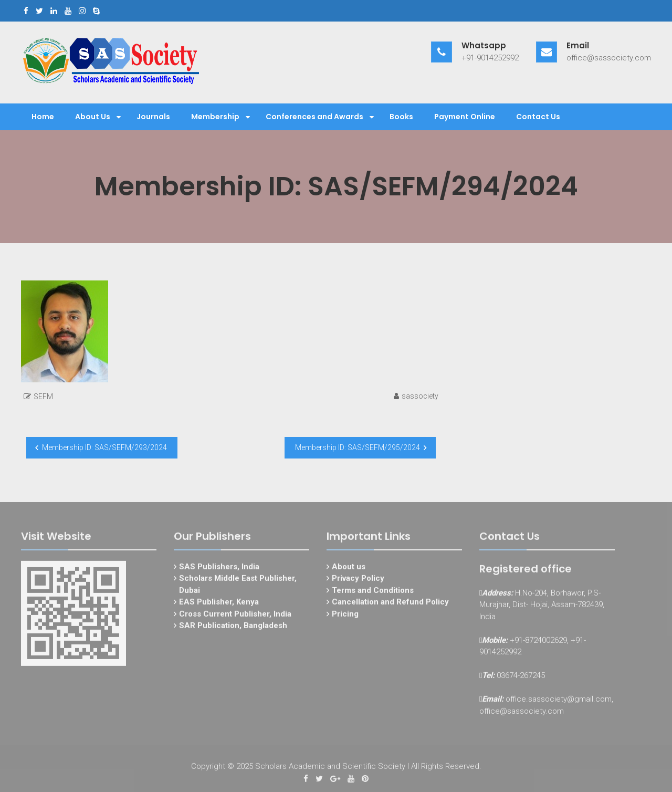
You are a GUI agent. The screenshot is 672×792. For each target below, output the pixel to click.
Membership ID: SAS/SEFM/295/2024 (358, 447)
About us (349, 569)
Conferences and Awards (314, 117)
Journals (153, 117)
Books (401, 117)
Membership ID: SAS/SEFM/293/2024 (104, 447)
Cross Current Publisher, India (235, 617)
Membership (215, 117)
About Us (93, 117)
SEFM (43, 397)
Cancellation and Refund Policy (390, 605)
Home (43, 117)
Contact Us (538, 117)
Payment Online (465, 117)
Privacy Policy (358, 581)
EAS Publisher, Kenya (219, 605)
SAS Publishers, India (219, 569)
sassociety (420, 396)
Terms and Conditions (373, 593)
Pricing (345, 617)
